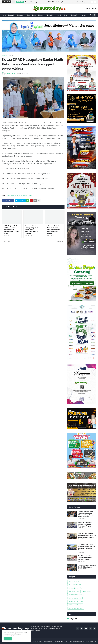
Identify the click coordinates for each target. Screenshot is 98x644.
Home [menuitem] (4, 15)
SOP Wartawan (91, 641)
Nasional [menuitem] (11, 15)
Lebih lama (60, 242)
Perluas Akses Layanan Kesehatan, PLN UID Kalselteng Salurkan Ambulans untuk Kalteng (55, 2)
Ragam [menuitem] (66, 15)
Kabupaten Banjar (17, 195)
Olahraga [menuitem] (83, 15)
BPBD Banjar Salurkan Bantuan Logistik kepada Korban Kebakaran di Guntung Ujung (11, 230)
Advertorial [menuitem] (49, 15)
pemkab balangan (76, 608)
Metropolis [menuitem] (20, 15)
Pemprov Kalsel (75, 605)
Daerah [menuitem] (59, 15)
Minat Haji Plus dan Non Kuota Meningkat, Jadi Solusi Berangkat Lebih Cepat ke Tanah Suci (87, 536)
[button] (92, 2)
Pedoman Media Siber (61, 641)
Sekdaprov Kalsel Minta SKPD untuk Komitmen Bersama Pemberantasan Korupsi (53, 230)
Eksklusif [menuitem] (74, 15)
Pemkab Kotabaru (76, 601)
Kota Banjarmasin (75, 595)
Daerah (11, 56)
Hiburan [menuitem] (41, 15)
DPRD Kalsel (74, 591)
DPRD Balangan (75, 585)
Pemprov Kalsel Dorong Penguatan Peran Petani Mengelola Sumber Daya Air (32, 230)
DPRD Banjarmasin (75, 588)
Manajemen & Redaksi (77, 641)
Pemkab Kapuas (75, 598)
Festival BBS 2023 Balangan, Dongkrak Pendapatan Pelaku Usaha (87, 567)
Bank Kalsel (74, 581)
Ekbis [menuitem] (34, 15)
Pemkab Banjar (28, 195)
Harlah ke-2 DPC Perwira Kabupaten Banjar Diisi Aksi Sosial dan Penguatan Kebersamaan (87, 547)
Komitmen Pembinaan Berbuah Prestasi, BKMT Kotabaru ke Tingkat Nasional (86, 525)
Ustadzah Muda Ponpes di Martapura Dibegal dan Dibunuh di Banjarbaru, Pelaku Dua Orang (86, 514)
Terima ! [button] (8, 639)
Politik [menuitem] (28, 15)
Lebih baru (6, 242)
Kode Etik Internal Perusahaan (42, 641)
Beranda (5, 56)
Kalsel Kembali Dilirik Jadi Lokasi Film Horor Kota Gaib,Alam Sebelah (86, 558)
